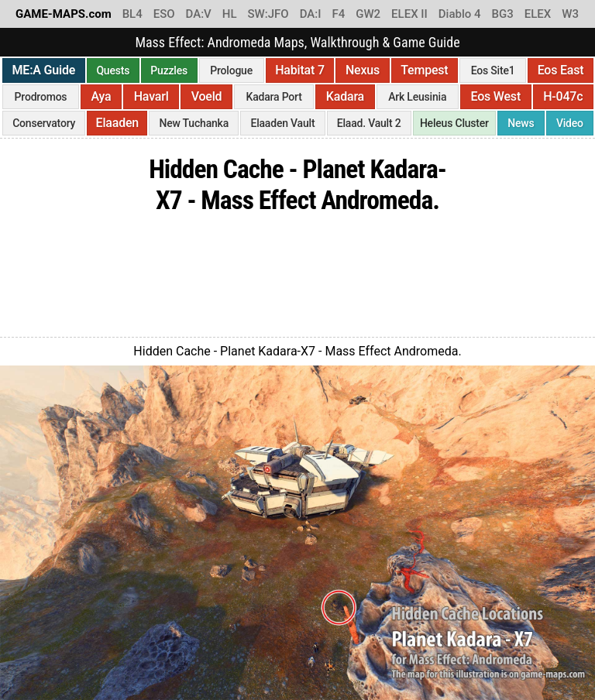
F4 (338, 14)
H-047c (563, 96)
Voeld (207, 96)
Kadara (345, 96)
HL (230, 14)
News (521, 123)
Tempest (424, 70)
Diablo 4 (460, 14)
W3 (570, 14)
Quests (113, 70)
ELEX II (409, 14)
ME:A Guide (44, 70)
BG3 (503, 14)
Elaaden (117, 123)
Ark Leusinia (417, 97)
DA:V (199, 14)
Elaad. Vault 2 (369, 123)
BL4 (132, 14)
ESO (164, 14)
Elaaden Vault (282, 123)
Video (570, 123)
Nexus (363, 70)
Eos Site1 (493, 70)
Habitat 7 (300, 70)
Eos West (495, 96)
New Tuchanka (194, 123)
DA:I (311, 14)
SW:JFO (268, 14)
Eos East (561, 70)
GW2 (368, 14)
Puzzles (169, 70)
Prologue (231, 70)
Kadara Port (274, 97)
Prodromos (41, 97)
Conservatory (44, 123)
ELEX (538, 14)
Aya (101, 96)
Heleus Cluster (454, 123)
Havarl (151, 96)
